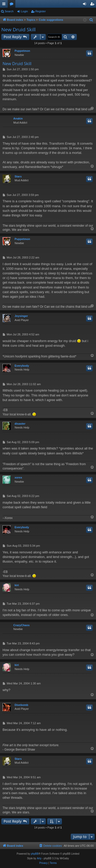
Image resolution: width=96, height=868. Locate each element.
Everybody (22, 366)
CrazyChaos (22, 625)
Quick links (5, 5)
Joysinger (21, 316)
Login (24, 11)
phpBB (35, 854)
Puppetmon (22, 51)
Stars (18, 176)
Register (41, 11)
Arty (39, 858)
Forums (13, 5)
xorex (18, 477)
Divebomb (21, 705)
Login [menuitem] (86, 5)
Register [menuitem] (93, 5)
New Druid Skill (18, 29)
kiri (17, 585)
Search (9, 11)
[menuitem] (91, 20)
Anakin (18, 118)
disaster (20, 424)
